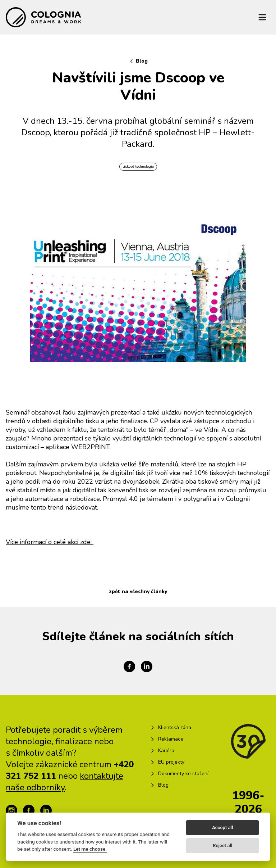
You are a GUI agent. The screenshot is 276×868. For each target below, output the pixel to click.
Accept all (222, 828)
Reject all (222, 846)
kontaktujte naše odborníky (65, 782)
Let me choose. (90, 849)
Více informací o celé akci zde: (50, 542)
